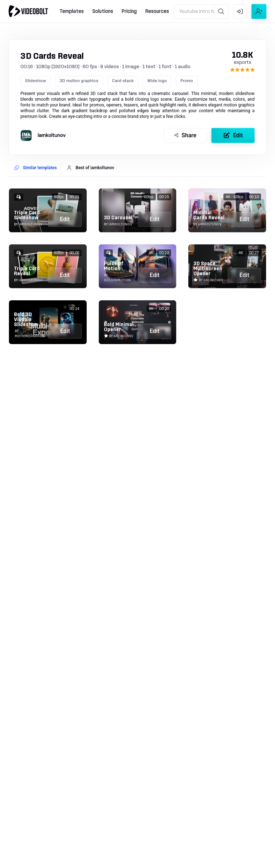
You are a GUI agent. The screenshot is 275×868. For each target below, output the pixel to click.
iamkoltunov (52, 135)
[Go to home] (28, 11)
